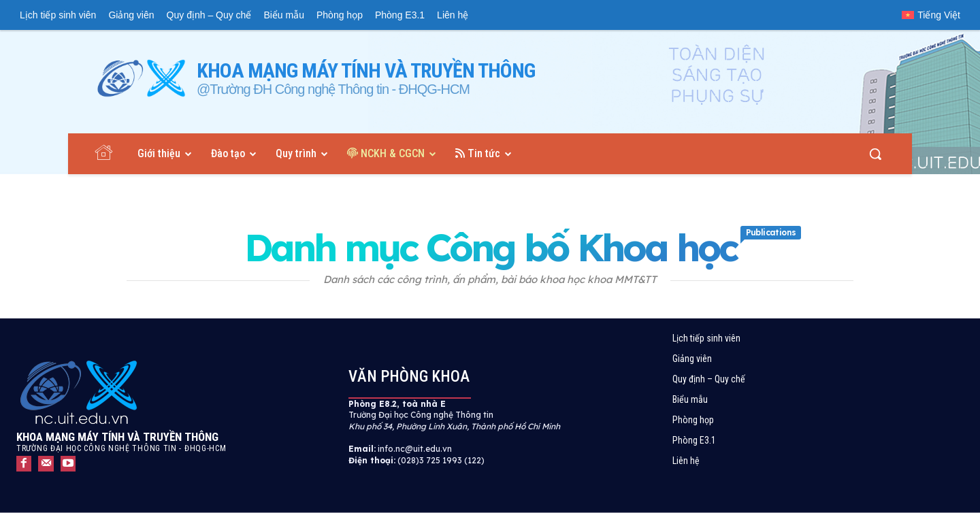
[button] (875, 154)
